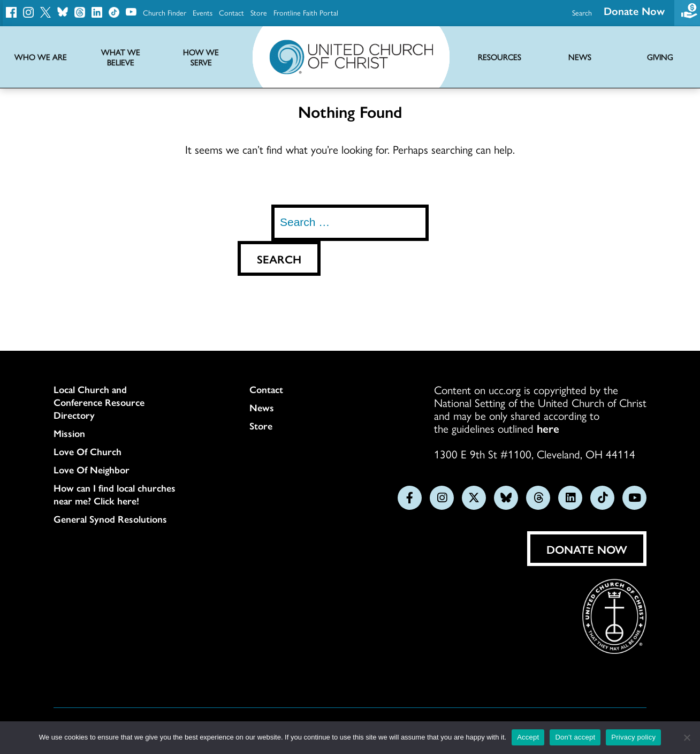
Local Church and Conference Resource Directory (99, 402)
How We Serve (201, 57)
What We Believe (121, 57)
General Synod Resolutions (110, 519)
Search (582, 12)
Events (203, 12)
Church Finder (165, 12)
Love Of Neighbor (92, 470)
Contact (231, 12)
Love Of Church (88, 451)
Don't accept (575, 737)
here (548, 428)
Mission (69, 433)
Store (259, 12)
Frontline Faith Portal (306, 12)
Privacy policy (633, 737)
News (262, 408)
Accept (528, 737)
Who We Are (41, 57)
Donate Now (587, 549)
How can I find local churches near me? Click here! (115, 494)
